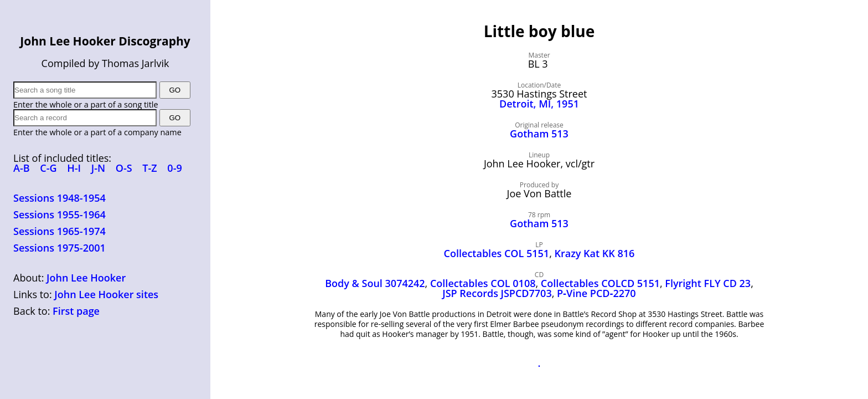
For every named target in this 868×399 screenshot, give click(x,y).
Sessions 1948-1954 (60, 198)
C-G (48, 168)
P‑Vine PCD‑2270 (596, 293)
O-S (124, 168)
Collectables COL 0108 (483, 283)
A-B (22, 168)
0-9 (174, 168)
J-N (98, 168)
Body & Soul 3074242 (375, 283)
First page (76, 311)
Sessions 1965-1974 (60, 231)
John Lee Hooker (86, 278)
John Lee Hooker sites (106, 294)
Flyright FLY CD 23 (708, 283)
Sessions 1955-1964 (60, 214)
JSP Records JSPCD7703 (497, 293)
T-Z (149, 168)
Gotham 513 (539, 134)
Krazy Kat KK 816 (595, 253)
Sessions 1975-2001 (60, 248)
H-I (74, 168)
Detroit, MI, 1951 (539, 104)
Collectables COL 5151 (497, 253)
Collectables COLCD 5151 (600, 283)
